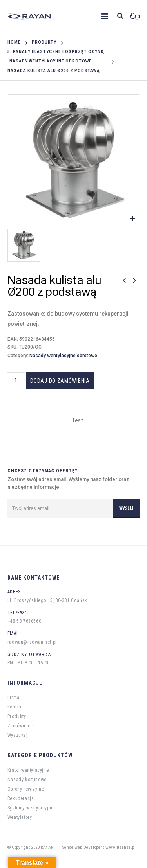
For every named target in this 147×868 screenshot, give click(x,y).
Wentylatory (20, 817)
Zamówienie (20, 726)
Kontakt (15, 707)
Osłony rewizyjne (26, 789)
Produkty (17, 716)
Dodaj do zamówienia (61, 381)
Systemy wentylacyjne (31, 808)
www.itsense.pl (121, 847)
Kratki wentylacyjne (28, 770)
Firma (14, 697)
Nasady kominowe (27, 780)
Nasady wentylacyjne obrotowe (63, 356)
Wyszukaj (18, 735)
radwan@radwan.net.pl (32, 642)
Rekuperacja (21, 798)
